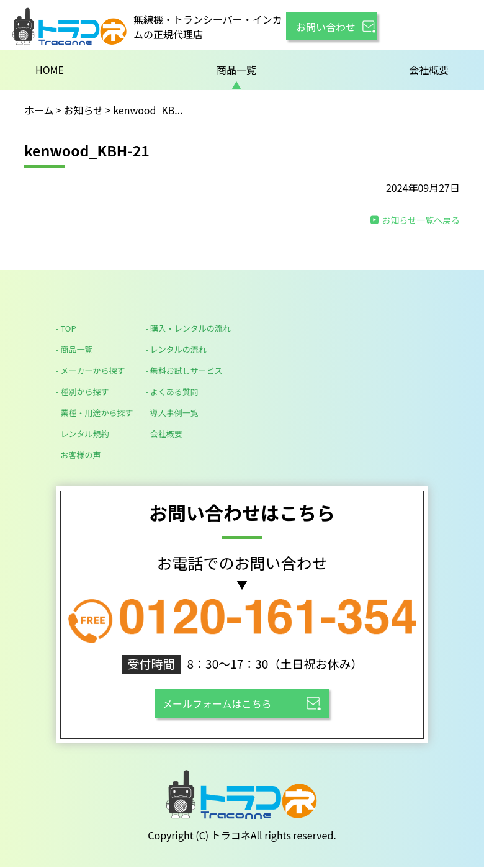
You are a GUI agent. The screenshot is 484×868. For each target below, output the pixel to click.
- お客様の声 (78, 455)
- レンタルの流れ (176, 349)
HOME (50, 70)
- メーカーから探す (90, 370)
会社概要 (429, 70)
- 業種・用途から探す (94, 413)
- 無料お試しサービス (184, 370)
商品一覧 (236, 70)
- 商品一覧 (74, 349)
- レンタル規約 (82, 434)
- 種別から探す (82, 391)
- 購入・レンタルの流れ (188, 328)
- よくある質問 (172, 391)
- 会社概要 (164, 434)
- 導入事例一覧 (172, 413)
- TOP (66, 328)
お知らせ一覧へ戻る (421, 220)
